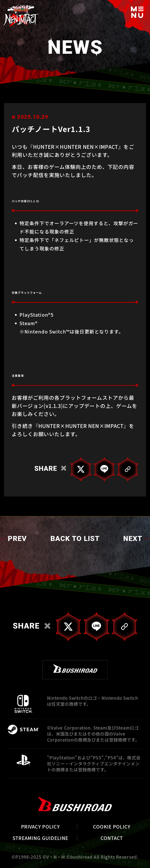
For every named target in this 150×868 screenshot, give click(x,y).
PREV (17, 539)
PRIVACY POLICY (40, 826)
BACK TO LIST (75, 539)
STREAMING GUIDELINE (40, 838)
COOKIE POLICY (112, 826)
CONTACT (112, 838)
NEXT (133, 539)
